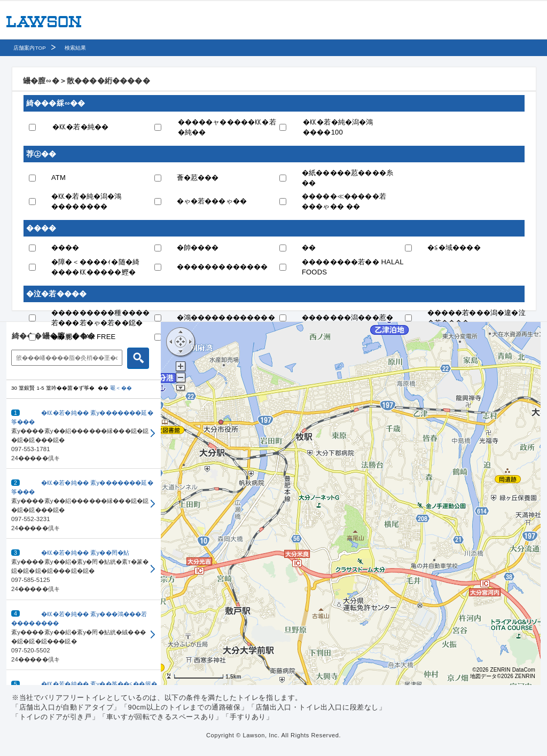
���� (65, 247)
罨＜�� (121, 388)
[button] (84, 434)
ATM (58, 178)
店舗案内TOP (30, 48)
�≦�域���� (454, 247)
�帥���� (198, 247)
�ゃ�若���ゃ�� (212, 201)
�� (309, 247)
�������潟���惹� (347, 317)
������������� (222, 267)
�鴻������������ (226, 317)
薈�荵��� (198, 178)
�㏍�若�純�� (80, 127)
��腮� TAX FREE (83, 337)
